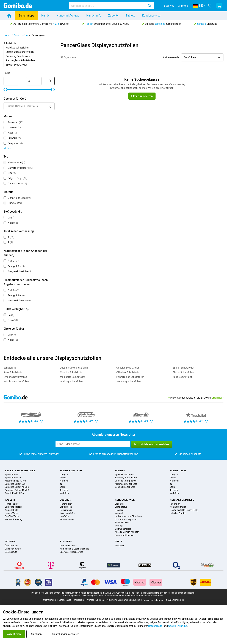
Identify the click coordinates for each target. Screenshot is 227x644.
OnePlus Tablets (13, 516)
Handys (120, 470)
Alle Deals (120, 546)
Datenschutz (11, 552)
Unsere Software (13, 549)
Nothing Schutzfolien (71, 381)
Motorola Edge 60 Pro (15, 481)
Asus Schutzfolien (13, 372)
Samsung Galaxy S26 (15, 484)
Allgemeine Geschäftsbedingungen (123, 600)
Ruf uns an (175, 504)
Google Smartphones (125, 487)
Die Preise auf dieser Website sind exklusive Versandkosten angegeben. (161, 593)
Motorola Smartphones (126, 484)
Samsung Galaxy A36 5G (17, 490)
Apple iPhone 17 (13, 475)
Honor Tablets (12, 504)
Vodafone (65, 493)
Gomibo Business (68, 546)
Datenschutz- (156, 626)
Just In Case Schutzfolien (20, 52)
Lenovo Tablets (12, 513)
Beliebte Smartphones (20, 470)
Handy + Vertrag (71, 470)
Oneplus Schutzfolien (128, 368)
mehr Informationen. (154, 596)
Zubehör (113, 16)
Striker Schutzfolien (183, 372)
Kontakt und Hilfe (182, 500)
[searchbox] (108, 6)
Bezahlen (119, 504)
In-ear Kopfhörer (68, 513)
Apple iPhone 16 (13, 478)
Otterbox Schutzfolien (128, 372)
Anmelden (184, 6)
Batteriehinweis (122, 523)
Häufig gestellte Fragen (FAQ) (184, 510)
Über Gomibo (11, 546)
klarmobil (64, 481)
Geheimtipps (26, 16)
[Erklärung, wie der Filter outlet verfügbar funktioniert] (27, 309)
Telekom (64, 490)
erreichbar (218, 398)
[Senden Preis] (50, 81)
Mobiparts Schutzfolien (73, 377)
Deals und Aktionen (124, 535)
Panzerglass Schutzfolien (130, 377)
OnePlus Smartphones (126, 481)
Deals (119, 542)
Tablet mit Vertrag (14, 520)
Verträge (119, 526)
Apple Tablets (11, 510)
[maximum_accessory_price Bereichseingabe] (34, 81)
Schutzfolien (21, 35)
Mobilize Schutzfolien (17, 48)
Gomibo (10, 542)
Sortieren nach (171, 57)
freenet (63, 478)
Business (169, 6)
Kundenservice (151, 16)
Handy (45, 16)
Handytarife (94, 16)
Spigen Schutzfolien (17, 65)
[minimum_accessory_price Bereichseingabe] (11, 81)
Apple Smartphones (124, 475)
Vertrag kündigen (123, 529)
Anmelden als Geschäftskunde (74, 549)
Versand (119, 513)
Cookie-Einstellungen (153, 600)
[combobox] (112, 6)
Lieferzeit (119, 510)
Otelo (62, 487)
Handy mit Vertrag (68, 16)
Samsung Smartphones (126, 478)
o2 (61, 484)
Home (7, 35)
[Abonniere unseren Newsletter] (93, 444)
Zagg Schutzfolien (183, 377)
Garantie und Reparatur (126, 520)
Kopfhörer (65, 516)
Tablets (130, 16)
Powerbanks (66, 510)
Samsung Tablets (13, 507)
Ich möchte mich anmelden (152, 444)
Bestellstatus (121, 507)
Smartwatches (67, 520)
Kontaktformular (178, 507)
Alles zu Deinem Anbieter (127, 532)
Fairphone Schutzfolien (16, 381)
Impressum (79, 600)
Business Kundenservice (71, 552)
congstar (64, 475)
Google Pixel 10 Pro (14, 493)
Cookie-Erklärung (178, 626)
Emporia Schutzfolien (15, 377)
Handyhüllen (66, 504)
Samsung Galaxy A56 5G (17, 487)
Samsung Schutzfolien (18, 56)
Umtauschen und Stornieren (128, 516)
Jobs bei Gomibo (178, 513)
